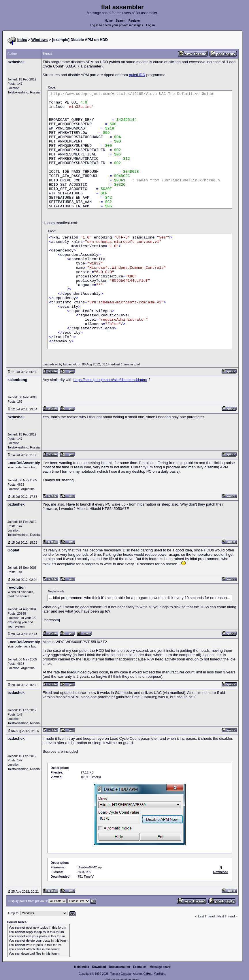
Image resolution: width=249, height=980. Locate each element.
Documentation (119, 967)
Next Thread (226, 916)
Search (121, 21)
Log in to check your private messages (117, 25)
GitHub (148, 974)
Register (134, 21)
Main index (82, 967)
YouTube (160, 974)
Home (109, 21)
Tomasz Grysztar (121, 974)
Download (99, 967)
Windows (40, 40)
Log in (150, 25)
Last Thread (206, 916)
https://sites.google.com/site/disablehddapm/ (110, 380)
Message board (160, 967)
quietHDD (137, 75)
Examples (140, 967)
